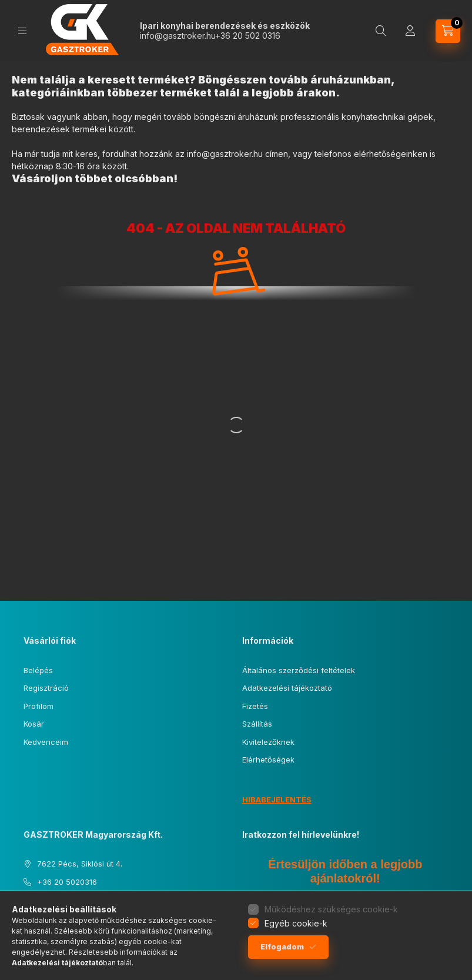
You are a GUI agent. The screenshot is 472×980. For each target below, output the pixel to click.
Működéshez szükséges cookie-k (331, 909)
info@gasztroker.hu (178, 36)
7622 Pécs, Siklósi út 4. (80, 864)
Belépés (38, 670)
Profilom (39, 706)
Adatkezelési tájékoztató (287, 688)
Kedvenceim (46, 742)
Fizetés (255, 706)
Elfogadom (282, 947)
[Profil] (410, 31)
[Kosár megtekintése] (448, 31)
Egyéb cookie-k (296, 923)
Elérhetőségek (268, 760)
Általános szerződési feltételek (299, 670)
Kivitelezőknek (268, 742)
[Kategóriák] (22, 31)
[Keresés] (381, 31)
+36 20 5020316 (67, 882)
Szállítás (257, 724)
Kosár (34, 724)
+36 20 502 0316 (248, 36)
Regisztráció (46, 688)
